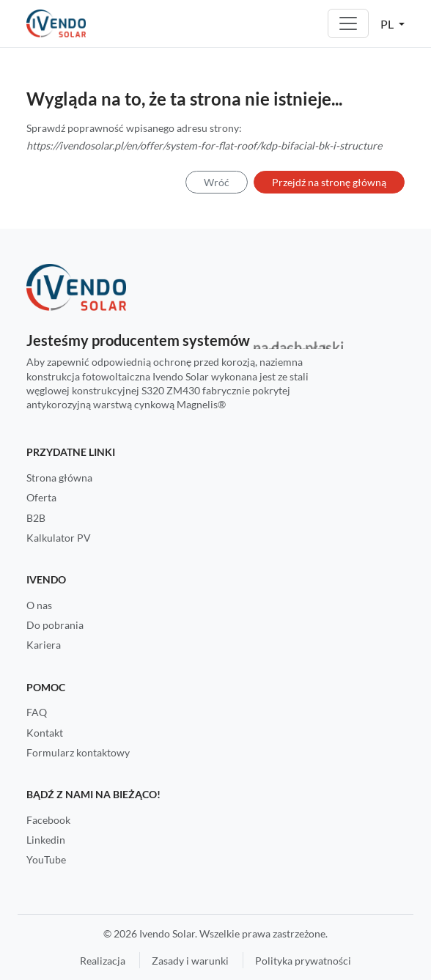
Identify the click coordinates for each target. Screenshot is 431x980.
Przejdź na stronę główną (329, 182)
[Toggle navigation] (348, 23)
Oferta (41, 497)
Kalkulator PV (59, 538)
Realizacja (103, 961)
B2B (36, 518)
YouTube (46, 859)
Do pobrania (55, 625)
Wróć (217, 182)
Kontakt (45, 733)
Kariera (44, 645)
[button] (393, 23)
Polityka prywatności (303, 961)
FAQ (37, 712)
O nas (39, 605)
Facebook (48, 820)
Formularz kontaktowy (78, 752)
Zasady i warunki (190, 961)
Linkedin (46, 840)
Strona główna (59, 478)
